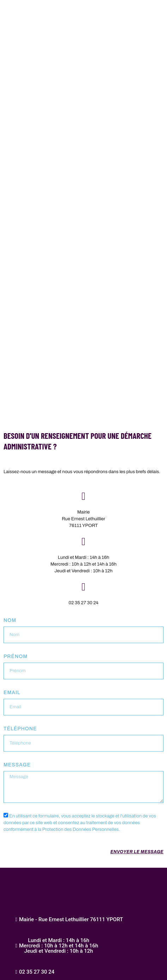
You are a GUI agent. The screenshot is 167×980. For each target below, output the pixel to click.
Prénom (16, 656)
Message (17, 765)
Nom (10, 620)
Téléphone (20, 729)
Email (12, 693)
